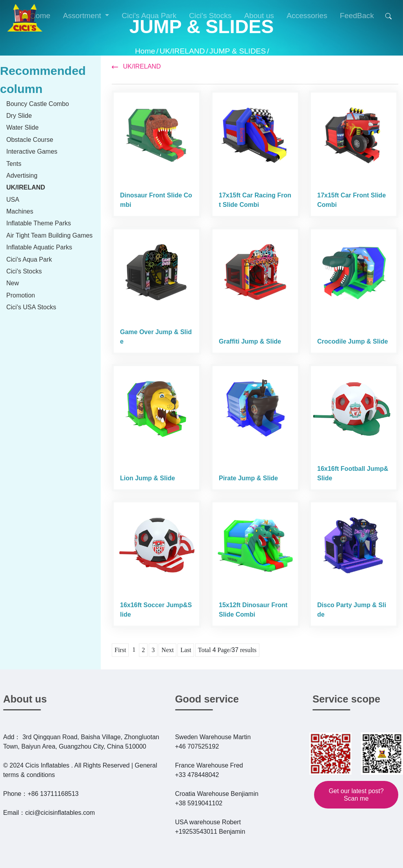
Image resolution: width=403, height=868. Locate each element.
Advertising (22, 176)
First (120, 650)
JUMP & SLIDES (238, 51)
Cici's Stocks (24, 271)
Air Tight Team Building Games (49, 235)
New (13, 283)
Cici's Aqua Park (29, 259)
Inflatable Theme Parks (39, 223)
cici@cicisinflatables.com (60, 813)
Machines (20, 211)
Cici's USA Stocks (31, 307)
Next (167, 650)
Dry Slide (19, 116)
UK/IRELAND (182, 51)
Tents (14, 164)
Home (145, 51)
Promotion (21, 295)
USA (13, 200)
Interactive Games (32, 151)
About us (25, 699)
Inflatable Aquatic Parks (39, 247)
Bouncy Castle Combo (38, 104)
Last (186, 650)
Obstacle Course (30, 140)
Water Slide (22, 127)
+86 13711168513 (53, 794)
